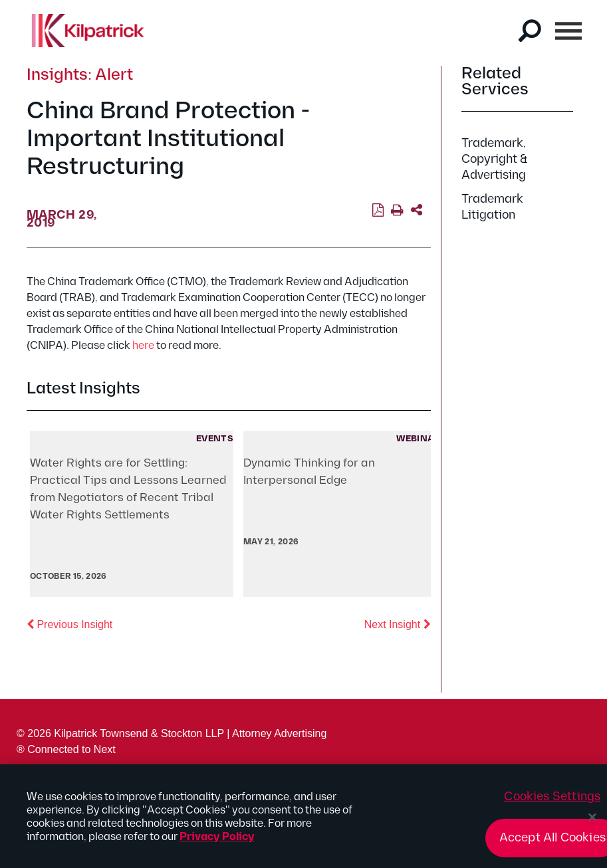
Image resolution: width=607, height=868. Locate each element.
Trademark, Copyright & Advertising (495, 159)
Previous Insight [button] (69, 623)
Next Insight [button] (398, 623)
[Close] (592, 821)
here (143, 346)
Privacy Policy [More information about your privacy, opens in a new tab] (217, 841)
